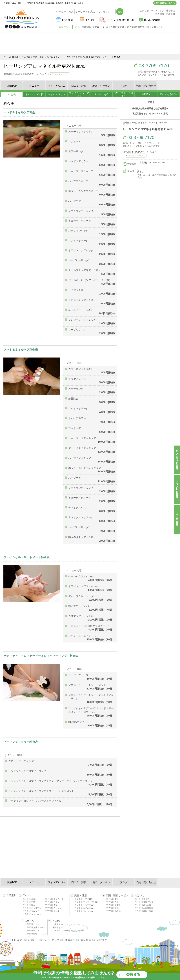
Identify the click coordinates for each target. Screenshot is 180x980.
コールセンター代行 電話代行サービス (70, 930)
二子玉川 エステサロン (85, 905)
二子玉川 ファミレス (32, 914)
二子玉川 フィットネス (85, 911)
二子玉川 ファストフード (56, 899)
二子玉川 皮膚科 (113, 905)
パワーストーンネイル (124, 94)
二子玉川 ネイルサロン (85, 908)
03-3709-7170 (154, 66)
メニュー (107, 57)
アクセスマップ (59, 74)
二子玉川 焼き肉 (52, 911)
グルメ (26, 895)
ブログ (124, 86)
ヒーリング (101, 94)
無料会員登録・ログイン (166, 3)
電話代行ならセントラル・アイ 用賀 (150, 114)
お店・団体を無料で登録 (87, 27)
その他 (56, 921)
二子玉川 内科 (112, 902)
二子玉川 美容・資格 (144, 911)
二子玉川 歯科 (112, 899)
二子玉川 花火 (14, 940)
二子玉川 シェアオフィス (64, 924)
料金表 (12, 95)
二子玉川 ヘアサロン (84, 899)
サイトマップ (52, 940)
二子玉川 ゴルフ (32, 924)
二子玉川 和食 (29, 899)
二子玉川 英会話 (142, 899)
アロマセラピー (168, 94)
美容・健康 (38, 57)
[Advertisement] (90, 44)
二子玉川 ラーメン (53, 908)
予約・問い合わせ (146, 86)
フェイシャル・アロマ (79, 94)
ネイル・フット (57, 94)
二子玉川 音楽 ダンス (144, 902)
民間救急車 (57, 927)
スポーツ (30, 921)
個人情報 (86, 940)
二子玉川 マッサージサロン (87, 902)
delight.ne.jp (174, 946)
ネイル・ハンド (34, 94)
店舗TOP (12, 86)
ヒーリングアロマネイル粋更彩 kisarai (81, 57)
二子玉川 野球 (31, 934)
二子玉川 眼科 (112, 908)
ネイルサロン (53, 57)
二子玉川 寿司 (51, 905)
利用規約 (102, 940)
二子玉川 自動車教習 (144, 908)
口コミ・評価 (79, 86)
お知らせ (33, 940)
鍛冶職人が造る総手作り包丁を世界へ (150, 109)
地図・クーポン (101, 86)
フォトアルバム (57, 86)
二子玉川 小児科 (113, 911)
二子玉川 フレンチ (31, 911)
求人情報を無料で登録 (138, 27)
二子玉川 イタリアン (32, 908)
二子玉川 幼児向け (143, 905)
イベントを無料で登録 (113, 27)
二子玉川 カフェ (52, 902)
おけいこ (139, 895)
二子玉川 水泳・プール (35, 927)
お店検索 (26, 57)
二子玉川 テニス (32, 930)
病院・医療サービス (117, 895)
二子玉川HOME (11, 57)
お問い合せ (157, 27)
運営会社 (70, 940)
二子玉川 (11, 895)
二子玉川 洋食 (29, 905)
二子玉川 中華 (29, 902)
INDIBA (146, 94)
